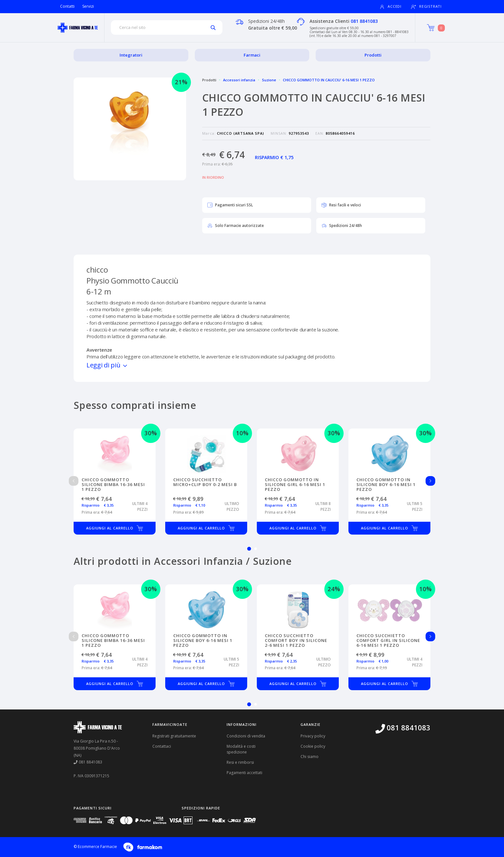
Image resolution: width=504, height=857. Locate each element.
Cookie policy (313, 746)
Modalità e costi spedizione (241, 749)
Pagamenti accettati (244, 773)
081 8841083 (364, 21)
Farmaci (252, 55)
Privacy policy (313, 736)
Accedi (391, 7)
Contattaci (162, 746)
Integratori (131, 55)
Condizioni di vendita (246, 736)
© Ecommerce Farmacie (95, 847)
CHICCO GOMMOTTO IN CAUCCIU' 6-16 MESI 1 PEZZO (329, 80)
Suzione (269, 80)
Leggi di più (107, 365)
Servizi (88, 6)
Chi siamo (310, 757)
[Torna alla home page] (78, 28)
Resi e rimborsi (240, 762)
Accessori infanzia (239, 80)
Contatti (67, 6)
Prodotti (373, 55)
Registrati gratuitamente (174, 736)
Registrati (426, 7)
